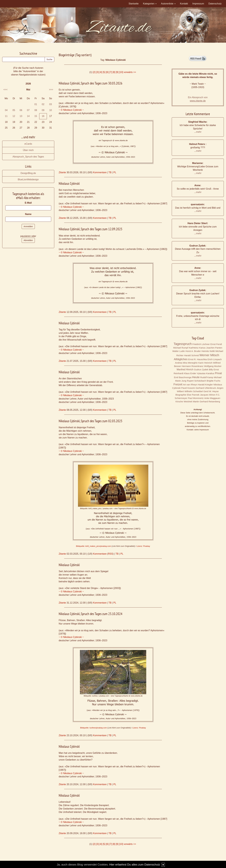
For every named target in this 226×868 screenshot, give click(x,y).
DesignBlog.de (28, 173)
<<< (5, 90)
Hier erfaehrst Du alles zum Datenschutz (135, 865)
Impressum (198, 4)
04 (6, 110)
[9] (117, 72)
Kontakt (184, 4)
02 (43, 104)
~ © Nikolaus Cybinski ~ (71, 110)
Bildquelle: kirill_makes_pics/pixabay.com (94, 546)
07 (28, 110)
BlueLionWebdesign (28, 179)
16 (43, 116)
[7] (111, 72)
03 (51, 104)
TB (110, 172)
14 (28, 116)
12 (14, 116)
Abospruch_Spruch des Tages (28, 157)
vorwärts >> (130, 72)
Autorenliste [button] (168, 4)
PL (115, 172)
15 (36, 116)
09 (43, 110)
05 (14, 110)
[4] (101, 72)
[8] (114, 72)
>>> (51, 90)
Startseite (134, 4)
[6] (107, 72)
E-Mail (28, 203)
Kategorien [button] (150, 4)
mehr (199, 132)
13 (21, 116)
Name (28, 214)
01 (36, 104)
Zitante (62, 172)
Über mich (28, 150)
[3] (97, 72)
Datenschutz (215, 4)
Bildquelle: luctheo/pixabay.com (94, 728)
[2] (94, 72)
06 (21, 110)
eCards (28, 144)
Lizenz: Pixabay (143, 546)
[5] (104, 72)
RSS (110, 554)
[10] (121, 72)
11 (6, 116)
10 (51, 110)
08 (36, 110)
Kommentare (100, 172)
